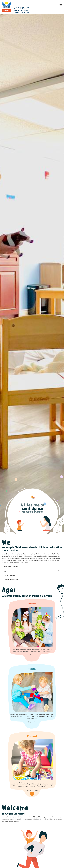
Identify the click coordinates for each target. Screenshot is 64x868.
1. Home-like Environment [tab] (10, 566)
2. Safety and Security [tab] (9, 572)
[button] (61, 5)
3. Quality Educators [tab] (9, 576)
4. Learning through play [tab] (10, 580)
